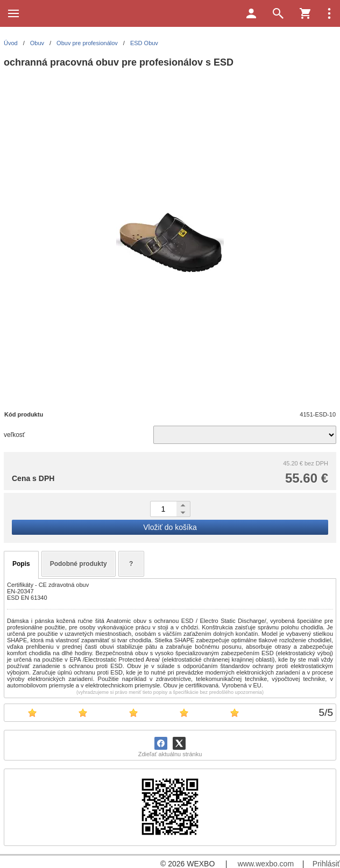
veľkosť (14, 435)
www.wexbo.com (266, 864)
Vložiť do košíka (170, 527)
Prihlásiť (326, 864)
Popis (21, 564)
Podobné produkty (79, 564)
